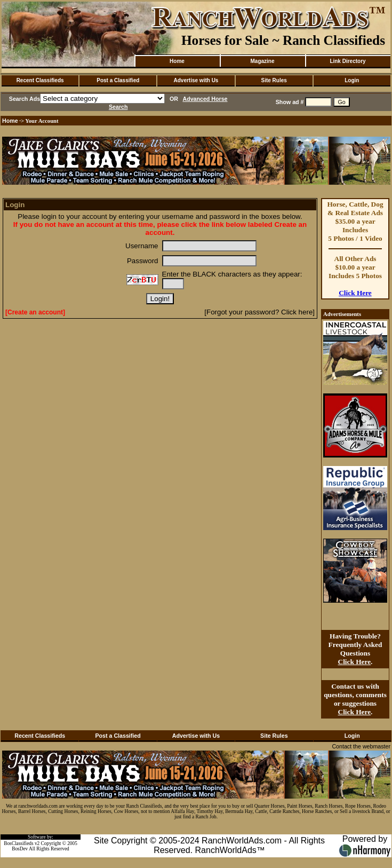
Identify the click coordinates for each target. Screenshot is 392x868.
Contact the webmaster (361, 746)
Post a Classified (118, 80)
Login (352, 80)
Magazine (262, 61)
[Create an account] (35, 312)
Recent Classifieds (40, 80)
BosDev (20, 849)
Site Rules (274, 80)
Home (177, 61)
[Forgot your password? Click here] (259, 312)
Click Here (355, 293)
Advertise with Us (196, 80)
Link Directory (347, 61)
